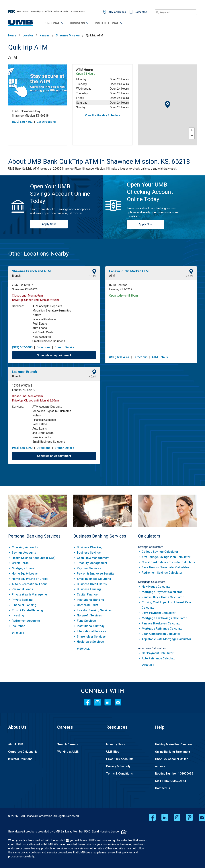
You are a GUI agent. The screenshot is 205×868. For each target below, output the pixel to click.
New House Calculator (157, 587)
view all (18, 633)
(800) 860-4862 (119, 357)
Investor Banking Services (94, 610)
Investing (18, 615)
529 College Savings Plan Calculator (166, 557)
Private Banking (22, 600)
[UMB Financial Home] (21, 23)
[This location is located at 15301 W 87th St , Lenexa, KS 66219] (54, 388)
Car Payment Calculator (158, 653)
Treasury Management (92, 563)
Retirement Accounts (26, 621)
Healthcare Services (90, 642)
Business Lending (89, 589)
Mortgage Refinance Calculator (163, 629)
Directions (44, 347)
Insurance (18, 626)
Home (12, 36)
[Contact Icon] (118, 702)
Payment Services (89, 568)
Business (77, 23)
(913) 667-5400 (22, 347)
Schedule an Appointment (54, 355)
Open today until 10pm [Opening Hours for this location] (123, 296)
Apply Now (49, 224)
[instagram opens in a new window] (177, 817)
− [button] (192, 136)
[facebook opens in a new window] (152, 817)
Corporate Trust (88, 605)
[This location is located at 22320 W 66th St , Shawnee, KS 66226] (54, 287)
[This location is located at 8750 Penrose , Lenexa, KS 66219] (151, 287)
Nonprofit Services (89, 615)
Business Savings (89, 553)
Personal (52, 23)
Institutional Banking (90, 600)
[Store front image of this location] (38, 85)
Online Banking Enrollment (173, 752)
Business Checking (90, 547)
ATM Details (160, 357)
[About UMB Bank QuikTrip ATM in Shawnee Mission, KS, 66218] (99, 162)
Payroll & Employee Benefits (96, 574)
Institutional (107, 23)
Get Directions (46, 122)
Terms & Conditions (120, 774)
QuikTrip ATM (28, 47)
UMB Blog (113, 752)
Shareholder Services (91, 637)
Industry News (116, 744)
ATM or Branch (117, 12)
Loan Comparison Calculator (161, 634)
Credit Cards (20, 563)
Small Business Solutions (94, 579)
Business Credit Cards (92, 584)
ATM (13, 57)
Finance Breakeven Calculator (162, 623)
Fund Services (86, 621)
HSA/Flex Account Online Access (172, 763)
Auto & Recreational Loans (30, 584)
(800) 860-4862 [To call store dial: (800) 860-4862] (22, 122)
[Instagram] (97, 702)
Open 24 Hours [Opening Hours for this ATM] (86, 74)
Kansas (45, 36)
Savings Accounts (24, 553)
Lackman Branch (24, 372)
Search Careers (68, 744)
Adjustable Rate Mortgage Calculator (166, 639)
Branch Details (64, 347)
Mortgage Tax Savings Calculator (164, 618)
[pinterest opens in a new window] (190, 817)
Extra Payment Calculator (159, 613)
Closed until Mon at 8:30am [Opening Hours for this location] (42, 300)
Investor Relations (20, 759)
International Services (91, 631)
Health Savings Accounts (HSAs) (34, 558)
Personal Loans (22, 589)
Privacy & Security (118, 766)
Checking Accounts (25, 547)
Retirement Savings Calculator (162, 573)
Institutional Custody (91, 626)
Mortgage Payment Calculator (162, 592)
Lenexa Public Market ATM (129, 271)
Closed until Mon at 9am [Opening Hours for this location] (27, 296)
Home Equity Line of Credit (30, 579)
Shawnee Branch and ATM (31, 271)
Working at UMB (68, 752)
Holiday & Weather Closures (174, 744)
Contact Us (141, 12)
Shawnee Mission (68, 36)
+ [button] (192, 131)
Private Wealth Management (31, 594)
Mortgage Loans (23, 568)
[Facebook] (87, 702)
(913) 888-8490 (22, 448)
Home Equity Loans (25, 574)
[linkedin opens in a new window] (165, 817)
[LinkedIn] (108, 702)
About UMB (16, 744)
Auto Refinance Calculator (159, 658)
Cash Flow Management (93, 558)
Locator (28, 36)
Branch (16, 276)
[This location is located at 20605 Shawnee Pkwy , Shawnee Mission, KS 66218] (38, 113)
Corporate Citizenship (23, 752)
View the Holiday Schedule (102, 115)
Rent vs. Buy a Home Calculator (163, 597)
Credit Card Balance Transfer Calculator (169, 562)
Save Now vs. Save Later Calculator (165, 567)
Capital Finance (87, 594)
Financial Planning (24, 605)
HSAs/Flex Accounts (120, 759)
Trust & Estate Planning (27, 610)
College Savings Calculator (160, 552)
